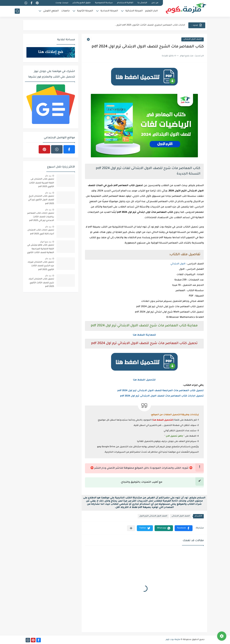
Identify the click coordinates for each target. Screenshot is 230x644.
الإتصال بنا (142, 3)
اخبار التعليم (151, 11)
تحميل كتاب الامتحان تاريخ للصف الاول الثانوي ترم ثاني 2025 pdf (41, 200)
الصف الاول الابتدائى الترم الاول (153, 516)
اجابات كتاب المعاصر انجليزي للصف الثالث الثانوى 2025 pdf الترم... (150, 25)
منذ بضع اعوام (46, 242)
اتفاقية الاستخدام (125, 3)
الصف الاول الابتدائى (193, 39)
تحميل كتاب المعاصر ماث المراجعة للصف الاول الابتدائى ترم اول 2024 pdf (161, 391)
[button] (184, 528)
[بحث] (17, 11)
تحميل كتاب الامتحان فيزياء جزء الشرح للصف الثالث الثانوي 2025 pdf (41, 266)
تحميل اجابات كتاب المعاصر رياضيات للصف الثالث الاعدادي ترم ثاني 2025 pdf (41, 217)
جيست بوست (62, 3)
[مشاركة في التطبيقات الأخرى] (131, 528)
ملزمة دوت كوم (173, 640)
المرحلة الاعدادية (109, 11)
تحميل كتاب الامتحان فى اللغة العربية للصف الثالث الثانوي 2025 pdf (41, 183)
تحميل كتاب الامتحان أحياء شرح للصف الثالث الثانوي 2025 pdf (41, 283)
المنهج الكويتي (51, 11)
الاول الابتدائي (178, 264)
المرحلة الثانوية (85, 11)
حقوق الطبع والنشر (82, 3)
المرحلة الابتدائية (134, 11)
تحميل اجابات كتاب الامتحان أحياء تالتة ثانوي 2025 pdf (41, 232)
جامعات (65, 11)
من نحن (155, 3)
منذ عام (48, 176)
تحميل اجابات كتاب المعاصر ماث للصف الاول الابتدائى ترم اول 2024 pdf (162, 396)
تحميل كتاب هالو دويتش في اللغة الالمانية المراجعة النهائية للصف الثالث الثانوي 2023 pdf (41, 249)
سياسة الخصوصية (104, 3)
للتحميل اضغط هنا (144, 380)
